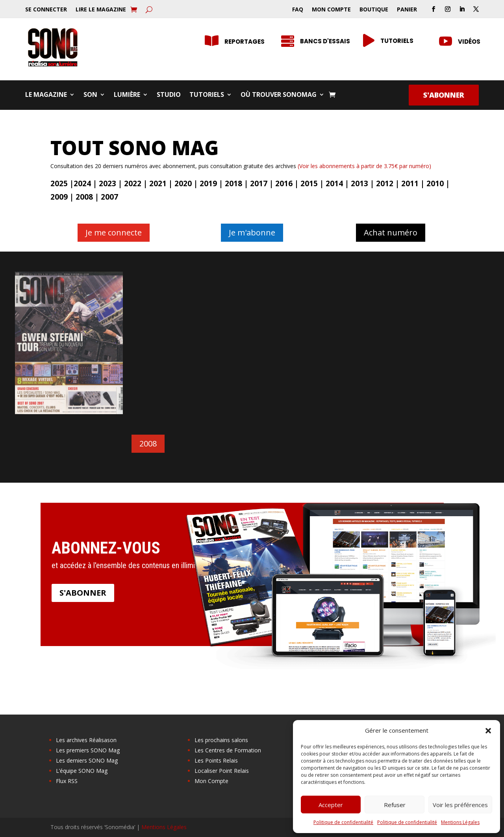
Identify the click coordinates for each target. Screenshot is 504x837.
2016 (284, 183)
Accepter (331, 805)
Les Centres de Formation (228, 750)
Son (90, 95)
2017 (259, 183)
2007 (109, 197)
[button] (488, 731)
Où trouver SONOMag (279, 95)
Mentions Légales (460, 822)
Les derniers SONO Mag (87, 760)
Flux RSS (67, 781)
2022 (133, 183)
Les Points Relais (216, 760)
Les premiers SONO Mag (88, 750)
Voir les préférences (460, 805)
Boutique (374, 10)
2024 (82, 183)
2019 (208, 183)
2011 (410, 183)
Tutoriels (207, 95)
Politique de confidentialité (343, 822)
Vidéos (469, 42)
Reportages (245, 42)
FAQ (298, 10)
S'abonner (444, 95)
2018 (233, 183)
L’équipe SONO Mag (82, 771)
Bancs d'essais (325, 41)
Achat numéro (391, 232)
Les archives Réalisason (86, 740)
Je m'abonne (252, 232)
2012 (385, 183)
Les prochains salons (221, 740)
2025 (59, 183)
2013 (359, 183)
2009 (59, 197)
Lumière (127, 95)
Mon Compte (331, 10)
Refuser (395, 805)
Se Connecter (46, 10)
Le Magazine (46, 95)
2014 (334, 183)
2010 (435, 183)
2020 (183, 183)
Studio (169, 95)
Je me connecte (114, 232)
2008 (84, 197)
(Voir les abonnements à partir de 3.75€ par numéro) (364, 166)
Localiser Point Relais (222, 771)
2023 (107, 183)
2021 (158, 183)
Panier (407, 10)
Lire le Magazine (101, 10)
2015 (309, 183)
